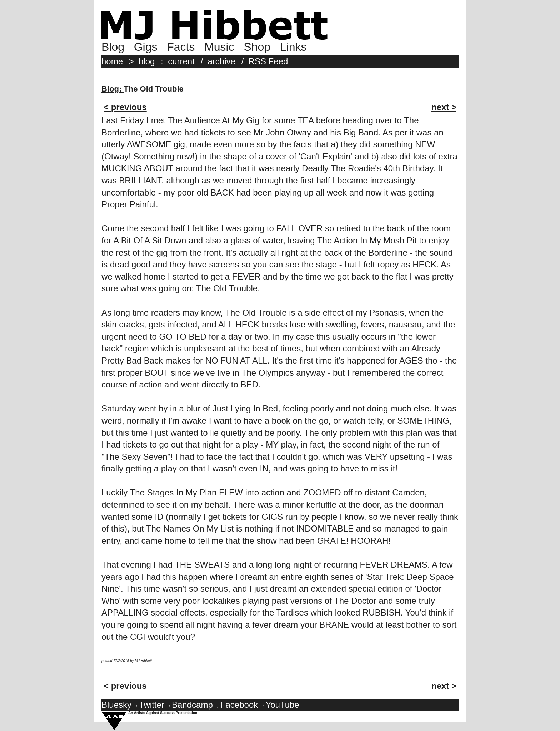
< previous (125, 107)
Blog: (112, 89)
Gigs (146, 47)
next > (444, 107)
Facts (181, 47)
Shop (257, 47)
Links (293, 47)
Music (219, 47)
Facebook (239, 705)
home (112, 61)
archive (222, 61)
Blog (113, 47)
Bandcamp (192, 705)
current (181, 61)
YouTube (282, 705)
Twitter (152, 705)
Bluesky (116, 705)
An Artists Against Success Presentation (163, 713)
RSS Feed (268, 61)
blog (147, 61)
